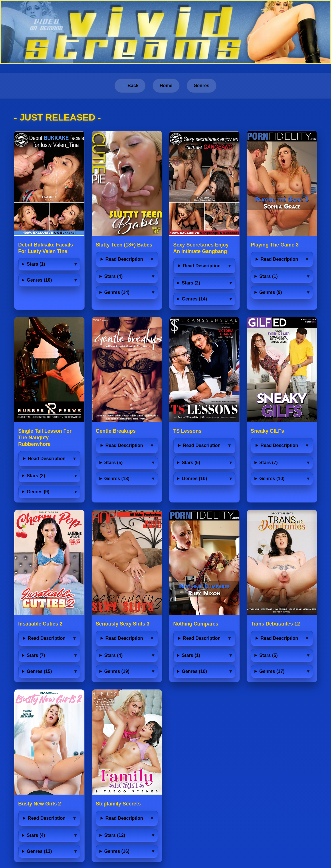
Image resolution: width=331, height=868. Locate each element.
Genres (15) (39, 671)
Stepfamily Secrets (118, 804)
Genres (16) (117, 851)
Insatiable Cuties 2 (40, 624)
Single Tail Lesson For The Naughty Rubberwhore (45, 438)
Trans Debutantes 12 (275, 624)
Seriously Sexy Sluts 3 (123, 624)
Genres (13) (117, 479)
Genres (202, 86)
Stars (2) (191, 283)
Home (166, 86)
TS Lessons (188, 431)
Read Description (124, 259)
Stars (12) (115, 835)
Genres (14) (117, 292)
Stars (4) (113, 276)
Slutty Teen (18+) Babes (124, 245)
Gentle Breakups (116, 431)
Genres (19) (117, 671)
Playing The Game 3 (275, 245)
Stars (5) (113, 463)
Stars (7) (268, 463)
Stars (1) (36, 264)
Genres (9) (270, 292)
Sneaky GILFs (267, 431)
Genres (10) (39, 280)
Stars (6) (191, 463)
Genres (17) (272, 671)
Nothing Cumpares (196, 624)
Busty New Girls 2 (40, 804)
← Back (130, 86)
